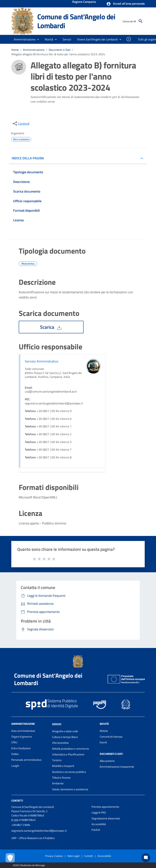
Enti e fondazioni (21, 748)
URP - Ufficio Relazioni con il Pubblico (33, 838)
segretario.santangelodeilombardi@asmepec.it (39, 831)
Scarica (51, 327)
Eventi (103, 742)
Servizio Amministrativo (42, 361)
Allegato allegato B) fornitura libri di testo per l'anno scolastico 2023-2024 (58, 54)
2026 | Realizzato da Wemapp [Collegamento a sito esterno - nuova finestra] (29, 865)
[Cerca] (141, 21)
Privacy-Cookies (54, 856)
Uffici (14, 742)
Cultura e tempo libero (65, 737)
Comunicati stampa (111, 737)
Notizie (104, 731)
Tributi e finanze (61, 778)
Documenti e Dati (60, 50)
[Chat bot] (146, 858)
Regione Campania (84, 2)
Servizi (57, 724)
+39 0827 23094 (21, 825)
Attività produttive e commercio (70, 749)
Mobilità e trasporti (63, 766)
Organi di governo (22, 737)
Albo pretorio (107, 761)
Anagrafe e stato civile (65, 731)
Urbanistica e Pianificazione (68, 754)
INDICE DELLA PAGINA (29, 158)
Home (15, 50)
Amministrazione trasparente (117, 767)
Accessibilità (99, 824)
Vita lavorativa (60, 743)
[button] (126, 4)
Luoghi (15, 766)
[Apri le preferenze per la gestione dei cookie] (10, 858)
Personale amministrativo (26, 760)
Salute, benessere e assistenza (70, 789)
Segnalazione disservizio (106, 818)
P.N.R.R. (96, 830)
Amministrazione (34, 50)
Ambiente (58, 783)
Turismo (57, 760)
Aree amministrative (23, 731)
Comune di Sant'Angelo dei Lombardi (76, 21)
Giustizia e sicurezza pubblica (69, 772)
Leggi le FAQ (99, 812)
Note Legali (73, 856)
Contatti (17, 801)
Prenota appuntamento (105, 807)
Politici (15, 754)
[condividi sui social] (21, 124)
